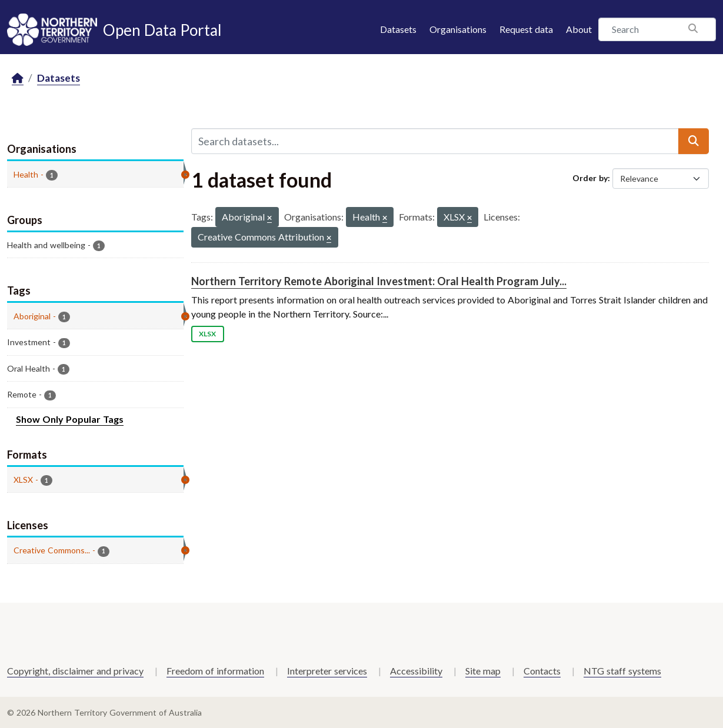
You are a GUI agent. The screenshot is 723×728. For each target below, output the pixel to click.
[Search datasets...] (435, 141)
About (579, 29)
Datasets (398, 29)
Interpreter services (327, 671)
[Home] (18, 79)
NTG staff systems (622, 671)
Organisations (458, 29)
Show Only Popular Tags (70, 419)
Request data (526, 29)
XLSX (207, 334)
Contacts (542, 671)
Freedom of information (215, 671)
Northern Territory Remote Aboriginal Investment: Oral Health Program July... (379, 281)
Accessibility (416, 671)
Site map (483, 671)
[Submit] (694, 141)
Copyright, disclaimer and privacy (75, 671)
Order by (590, 178)
